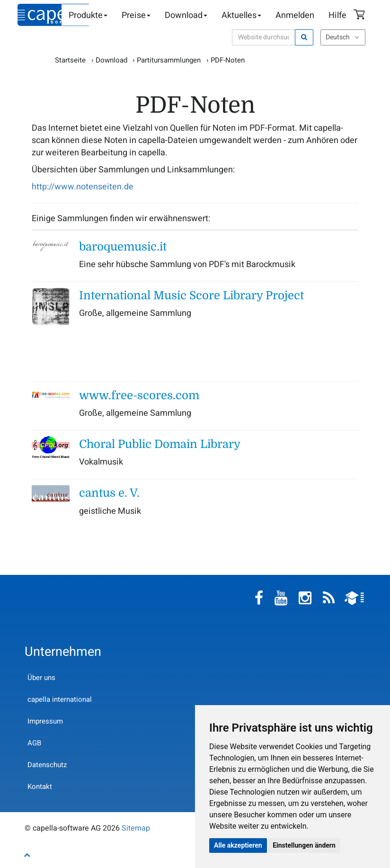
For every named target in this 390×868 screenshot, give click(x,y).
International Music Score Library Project (191, 295)
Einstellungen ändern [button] (304, 845)
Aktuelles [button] (241, 15)
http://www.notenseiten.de (83, 187)
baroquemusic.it (123, 247)
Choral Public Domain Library (160, 444)
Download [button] (186, 15)
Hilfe (337, 15)
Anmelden (295, 15)
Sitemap (136, 828)
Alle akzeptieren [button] (238, 845)
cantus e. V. (109, 493)
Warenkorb (361, 16)
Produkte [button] (88, 15)
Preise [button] (136, 15)
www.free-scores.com (139, 395)
